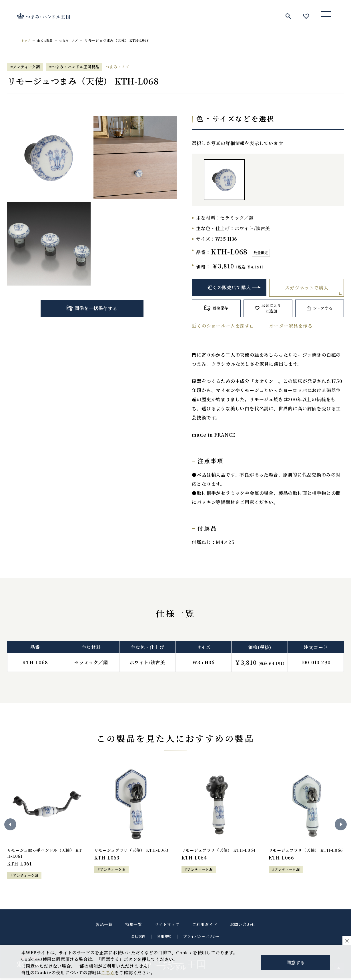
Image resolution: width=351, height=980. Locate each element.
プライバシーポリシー (202, 938)
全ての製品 (48, 40)
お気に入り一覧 (306, 16)
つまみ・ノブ (75, 40)
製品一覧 (104, 926)
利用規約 (164, 938)
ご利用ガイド (205, 926)
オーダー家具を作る (291, 326)
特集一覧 (134, 926)
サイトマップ (167, 926)
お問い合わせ (243, 926)
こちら (108, 972)
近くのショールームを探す (221, 326)
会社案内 (138, 938)
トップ (27, 40)
